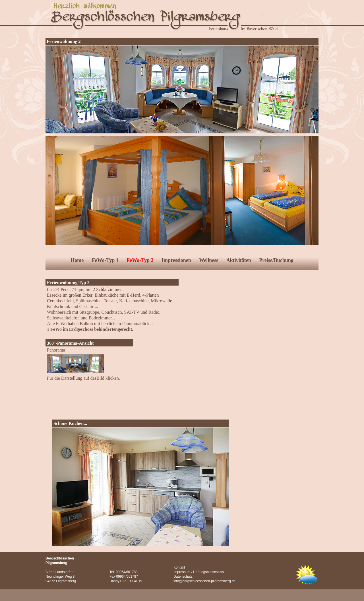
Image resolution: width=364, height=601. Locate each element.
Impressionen (176, 260)
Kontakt (179, 567)
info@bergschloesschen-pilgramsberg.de (204, 581)
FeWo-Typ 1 (105, 260)
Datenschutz (183, 577)
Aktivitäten (239, 260)
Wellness (209, 260)
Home (77, 260)
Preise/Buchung (276, 260)
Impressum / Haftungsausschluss (199, 572)
